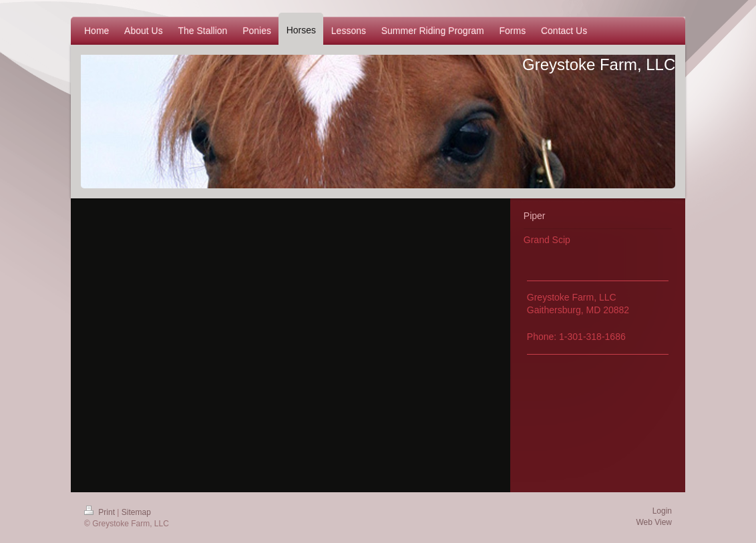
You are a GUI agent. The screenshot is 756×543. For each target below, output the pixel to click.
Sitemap (136, 512)
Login (662, 511)
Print (101, 512)
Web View (654, 522)
